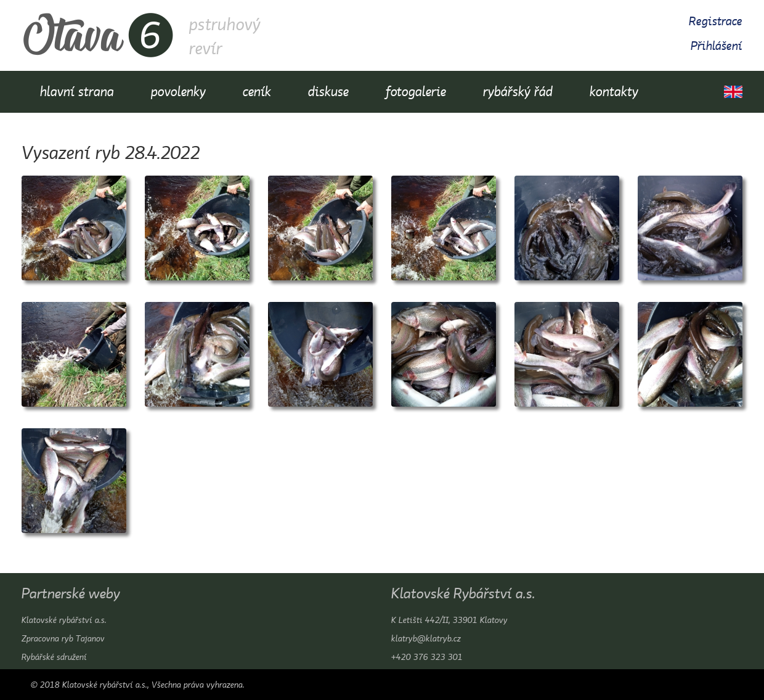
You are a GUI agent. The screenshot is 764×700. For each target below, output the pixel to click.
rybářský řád (518, 92)
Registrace (716, 21)
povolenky (178, 92)
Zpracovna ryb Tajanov (63, 638)
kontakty (614, 92)
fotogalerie (416, 92)
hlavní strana (77, 92)
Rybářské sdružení (54, 657)
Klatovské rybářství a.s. (64, 620)
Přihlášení (717, 46)
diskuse (328, 92)
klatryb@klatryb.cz (426, 638)
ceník (257, 92)
